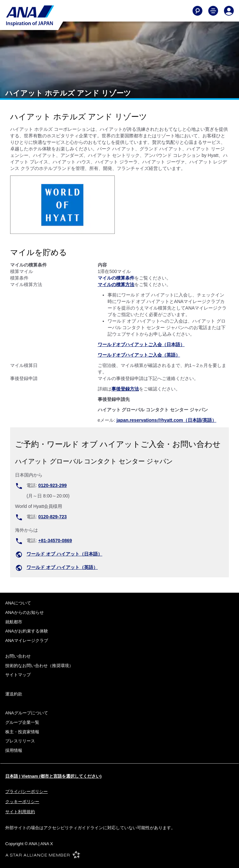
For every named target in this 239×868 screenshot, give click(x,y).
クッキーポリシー (22, 802)
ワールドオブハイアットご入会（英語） (139, 355)
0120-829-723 (52, 517)
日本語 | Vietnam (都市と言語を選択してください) (53, 776)
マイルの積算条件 (116, 278)
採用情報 (14, 750)
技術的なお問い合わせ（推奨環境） (39, 666)
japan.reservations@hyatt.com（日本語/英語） (166, 420)
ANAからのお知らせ (25, 612)
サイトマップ (18, 675)
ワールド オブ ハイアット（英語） (62, 567)
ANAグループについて (27, 713)
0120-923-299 (52, 485)
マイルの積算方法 (116, 284)
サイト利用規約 (20, 812)
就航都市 (14, 622)
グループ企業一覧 (22, 722)
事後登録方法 (125, 389)
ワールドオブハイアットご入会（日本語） (141, 344)
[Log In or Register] (229, 11)
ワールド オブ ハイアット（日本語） (64, 554)
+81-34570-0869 (55, 541)
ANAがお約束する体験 (27, 631)
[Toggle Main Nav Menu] (213, 11)
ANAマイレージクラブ (27, 640)
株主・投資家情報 (22, 732)
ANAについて (18, 603)
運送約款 (14, 694)
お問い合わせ (18, 656)
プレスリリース (20, 741)
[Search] (197, 11)
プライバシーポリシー (26, 792)
